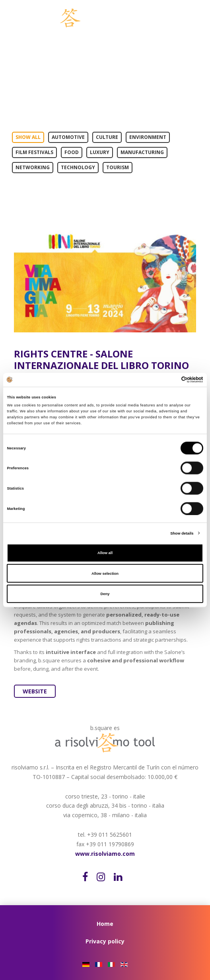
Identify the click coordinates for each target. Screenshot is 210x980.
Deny (105, 594)
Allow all (105, 553)
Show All (28, 137)
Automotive (68, 137)
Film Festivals (34, 152)
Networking (33, 167)
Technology (78, 167)
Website (35, 691)
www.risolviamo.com (105, 854)
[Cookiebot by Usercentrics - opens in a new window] (168, 380)
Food (72, 152)
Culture (107, 137)
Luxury (100, 152)
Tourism (118, 167)
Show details (182, 533)
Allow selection (105, 573)
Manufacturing (142, 152)
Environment (148, 137)
